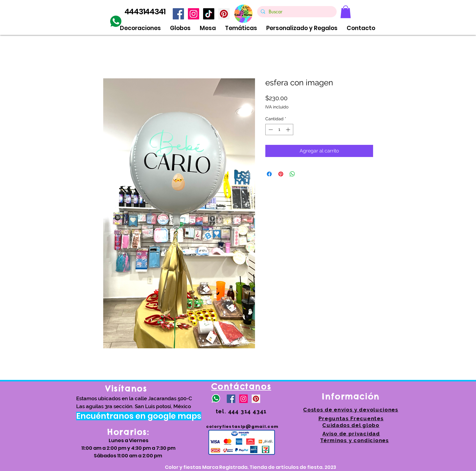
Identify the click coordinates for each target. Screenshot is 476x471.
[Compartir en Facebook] (269, 174)
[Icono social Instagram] (194, 14)
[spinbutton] (279, 130)
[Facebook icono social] (178, 14)
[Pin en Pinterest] (281, 174)
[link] (346, 12)
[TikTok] (209, 14)
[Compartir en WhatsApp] (292, 174)
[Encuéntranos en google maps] (139, 416)
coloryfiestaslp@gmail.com (242, 427)
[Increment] (289, 130)
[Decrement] (270, 130)
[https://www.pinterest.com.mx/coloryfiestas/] (224, 14)
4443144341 (145, 12)
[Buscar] (296, 12)
